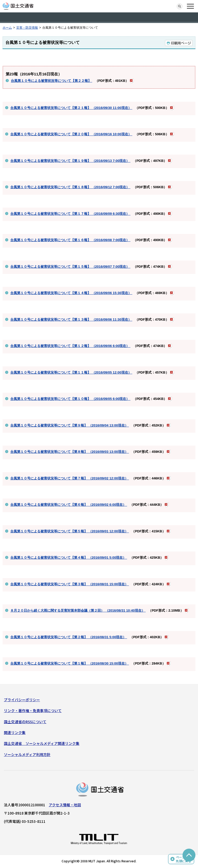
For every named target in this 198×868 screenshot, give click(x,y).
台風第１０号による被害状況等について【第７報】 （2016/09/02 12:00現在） (70, 478)
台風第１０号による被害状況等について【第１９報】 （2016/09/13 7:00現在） (70, 161)
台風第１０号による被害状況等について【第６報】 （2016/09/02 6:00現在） (69, 505)
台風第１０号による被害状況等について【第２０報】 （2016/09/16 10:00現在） (71, 134)
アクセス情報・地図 (65, 805)
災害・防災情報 (27, 28)
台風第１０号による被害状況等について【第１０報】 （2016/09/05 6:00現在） (70, 399)
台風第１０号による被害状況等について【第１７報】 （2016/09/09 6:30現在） (70, 214)
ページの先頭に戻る (184, 859)
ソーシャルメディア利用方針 (27, 754)
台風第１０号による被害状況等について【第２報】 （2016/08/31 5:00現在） (69, 637)
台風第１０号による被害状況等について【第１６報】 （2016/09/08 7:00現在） (70, 240)
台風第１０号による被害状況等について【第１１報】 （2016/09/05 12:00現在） (71, 372)
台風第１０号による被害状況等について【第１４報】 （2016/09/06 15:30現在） (71, 293)
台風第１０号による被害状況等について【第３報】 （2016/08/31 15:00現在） (70, 584)
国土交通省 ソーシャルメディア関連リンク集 (42, 743)
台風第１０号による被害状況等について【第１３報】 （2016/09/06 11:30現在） (71, 319)
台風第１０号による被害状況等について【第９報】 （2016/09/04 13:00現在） (70, 425)
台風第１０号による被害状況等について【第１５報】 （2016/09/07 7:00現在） (70, 267)
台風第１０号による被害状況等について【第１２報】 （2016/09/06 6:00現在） (70, 346)
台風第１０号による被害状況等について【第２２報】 (52, 81)
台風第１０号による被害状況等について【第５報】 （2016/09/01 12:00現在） (70, 531)
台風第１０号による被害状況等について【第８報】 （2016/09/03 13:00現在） (70, 452)
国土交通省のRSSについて (25, 722)
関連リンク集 (15, 732)
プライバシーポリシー (22, 700)
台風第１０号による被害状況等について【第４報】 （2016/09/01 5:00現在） (69, 558)
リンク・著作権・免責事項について (33, 711)
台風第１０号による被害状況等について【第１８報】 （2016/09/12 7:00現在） (70, 187)
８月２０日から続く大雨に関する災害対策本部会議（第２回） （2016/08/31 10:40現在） (78, 610)
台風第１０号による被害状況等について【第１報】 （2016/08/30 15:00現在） (70, 663)
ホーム (7, 28)
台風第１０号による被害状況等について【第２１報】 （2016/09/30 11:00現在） (71, 108)
